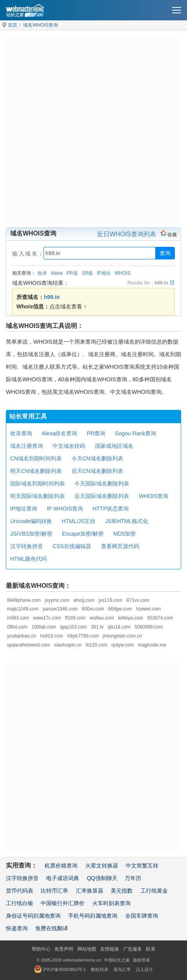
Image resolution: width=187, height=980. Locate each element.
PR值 (72, 273)
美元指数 (122, 891)
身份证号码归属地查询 (33, 916)
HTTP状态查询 (111, 509)
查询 (165, 253)
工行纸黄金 (154, 891)
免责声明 (64, 949)
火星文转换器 (102, 866)
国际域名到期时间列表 (38, 484)
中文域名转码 (69, 446)
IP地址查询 (24, 509)
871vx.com (138, 600)
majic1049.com (23, 609)
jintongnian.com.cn (122, 636)
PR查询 (96, 433)
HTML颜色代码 (29, 559)
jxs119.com (111, 600)
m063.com (18, 618)
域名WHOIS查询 (40, 25)
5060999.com (149, 627)
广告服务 (133, 949)
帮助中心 (41, 949)
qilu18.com (119, 627)
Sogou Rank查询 (136, 433)
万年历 (133, 878)
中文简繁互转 (142, 866)
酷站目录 (100, 969)
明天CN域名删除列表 (36, 471)
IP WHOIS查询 (65, 509)
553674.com (160, 618)
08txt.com (17, 627)
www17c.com (47, 618)
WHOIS (123, 273)
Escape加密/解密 (83, 534)
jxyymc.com (57, 600)
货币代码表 (20, 891)
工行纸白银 (20, 903)
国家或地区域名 (114, 446)
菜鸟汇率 (122, 969)
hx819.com (52, 636)
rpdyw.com (123, 645)
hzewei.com (148, 609)
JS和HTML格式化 (127, 521)
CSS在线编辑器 (72, 546)
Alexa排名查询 (59, 433)
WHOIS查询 (154, 496)
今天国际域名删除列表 (102, 484)
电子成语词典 (63, 878)
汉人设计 (144, 969)
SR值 (87, 273)
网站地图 (87, 949)
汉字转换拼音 (27, 546)
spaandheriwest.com (29, 645)
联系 (151, 949)
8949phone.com (24, 600)
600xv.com (93, 609)
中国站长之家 (117, 960)
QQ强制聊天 (102, 878)
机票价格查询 (61, 866)
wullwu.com (102, 618)
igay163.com (74, 627)
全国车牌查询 (142, 916)
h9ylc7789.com (83, 636)
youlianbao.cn (22, 636)
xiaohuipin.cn (68, 645)
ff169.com (75, 618)
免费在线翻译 (52, 928)
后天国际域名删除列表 (102, 496)
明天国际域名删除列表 (38, 496)
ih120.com (96, 645)
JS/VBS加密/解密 (31, 534)
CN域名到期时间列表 (36, 458)
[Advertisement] (93, 129)
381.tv (97, 627)
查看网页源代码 (120, 546)
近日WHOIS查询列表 (126, 234)
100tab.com (44, 627)
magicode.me (152, 645)
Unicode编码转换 (31, 521)
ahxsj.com (84, 600)
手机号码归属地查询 (93, 916)
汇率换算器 (90, 891)
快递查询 (17, 928)
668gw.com (120, 609)
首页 (13, 25)
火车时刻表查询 (111, 903)
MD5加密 (125, 534)
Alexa (57, 273)
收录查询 (21, 433)
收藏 (169, 235)
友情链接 (110, 949)
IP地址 (103, 273)
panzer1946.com (60, 609)
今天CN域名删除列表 (97, 458)
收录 (42, 273)
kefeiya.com (131, 618)
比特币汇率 (54, 891)
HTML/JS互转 (79, 521)
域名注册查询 (27, 446)
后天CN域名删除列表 (97, 471)
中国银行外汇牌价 (63, 903)
